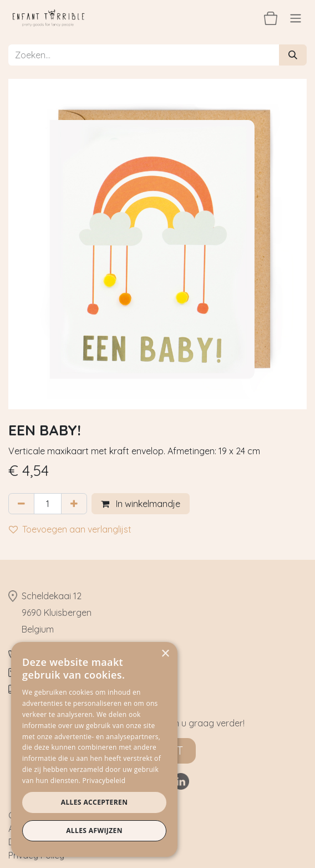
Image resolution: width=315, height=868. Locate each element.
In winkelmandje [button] (141, 504)
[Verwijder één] (21, 504)
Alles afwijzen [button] (94, 831)
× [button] (165, 654)
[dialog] (94, 749)
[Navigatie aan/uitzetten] (296, 18)
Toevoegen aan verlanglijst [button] (70, 529)
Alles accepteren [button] (95, 802)
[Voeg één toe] (74, 504)
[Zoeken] (293, 55)
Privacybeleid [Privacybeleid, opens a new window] (104, 781)
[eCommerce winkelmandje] (271, 18)
